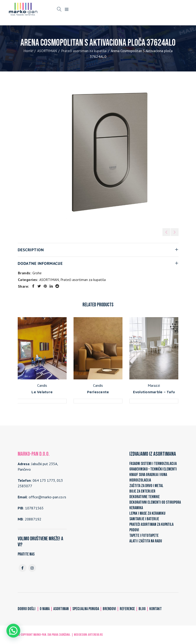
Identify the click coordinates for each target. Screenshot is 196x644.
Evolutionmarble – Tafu (154, 392)
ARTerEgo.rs (95, 635)
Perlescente (98, 392)
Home (28, 51)
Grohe (37, 273)
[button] (13, 631)
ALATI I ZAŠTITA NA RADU (146, 541)
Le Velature (42, 392)
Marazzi (154, 385)
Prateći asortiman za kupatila (84, 51)
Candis (42, 385)
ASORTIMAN (47, 51)
